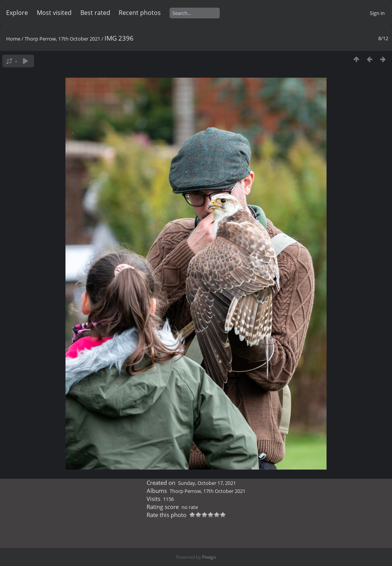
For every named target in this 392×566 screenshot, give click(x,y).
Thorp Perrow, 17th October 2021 (62, 39)
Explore (17, 13)
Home (13, 39)
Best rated (95, 13)
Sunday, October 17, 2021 (207, 483)
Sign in (377, 13)
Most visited (54, 13)
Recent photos (140, 13)
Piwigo (209, 557)
